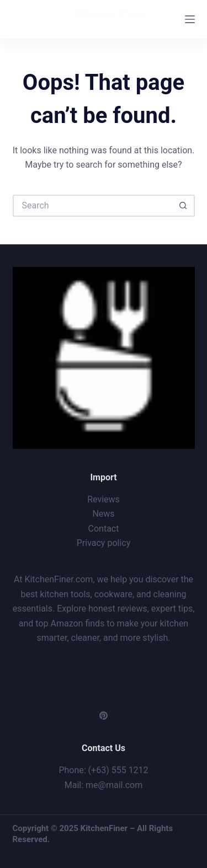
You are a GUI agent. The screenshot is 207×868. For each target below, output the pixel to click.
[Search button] (184, 206)
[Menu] (190, 19)
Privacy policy (104, 543)
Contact (104, 529)
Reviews (104, 499)
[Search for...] (93, 206)
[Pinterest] (104, 716)
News (103, 514)
